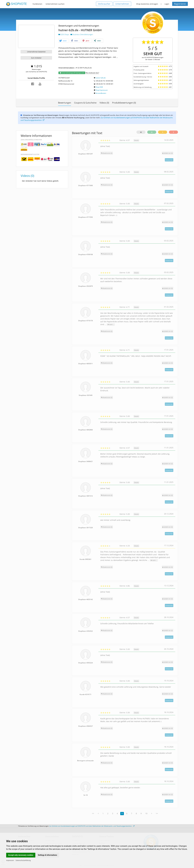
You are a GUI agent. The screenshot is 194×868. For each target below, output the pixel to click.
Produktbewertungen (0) (124, 103)
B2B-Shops (64, 34)
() (168, 153)
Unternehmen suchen (55, 4)
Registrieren (180, 4)
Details (136, 140)
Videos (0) (104, 103)
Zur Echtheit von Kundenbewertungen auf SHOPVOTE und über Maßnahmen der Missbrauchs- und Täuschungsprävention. (92, 826)
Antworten (169, 160)
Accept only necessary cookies (21, 855)
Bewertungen (65, 103)
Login (167, 4)
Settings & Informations (48, 855)
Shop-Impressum (102, 90)
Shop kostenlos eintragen (147, 4)
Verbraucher (104, 4)
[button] (64, 41)
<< (93, 813)
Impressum (10, 860)
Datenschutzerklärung (23, 860)
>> (157, 813)
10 (146, 813)
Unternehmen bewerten (36, 52)
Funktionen (37, 4)
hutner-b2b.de (101, 78)
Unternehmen (122, 4)
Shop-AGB (99, 87)
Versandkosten (101, 93)
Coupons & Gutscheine (85, 103)
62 (141, 132)
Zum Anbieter (36, 58)
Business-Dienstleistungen (82, 34)
